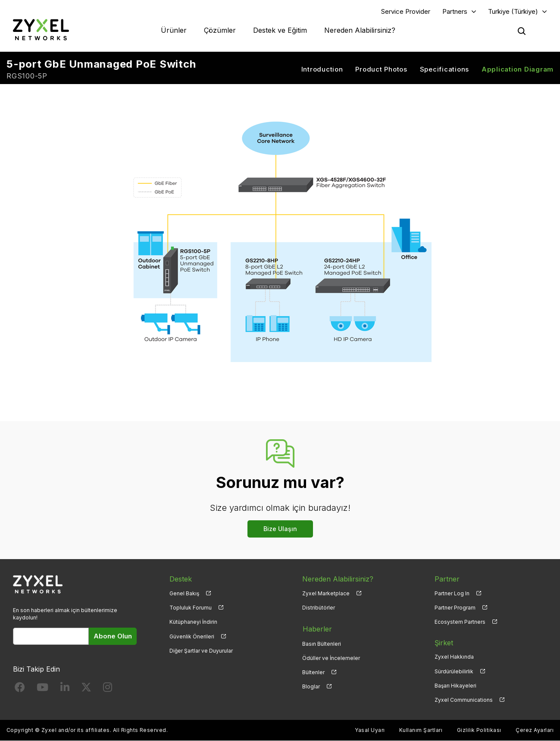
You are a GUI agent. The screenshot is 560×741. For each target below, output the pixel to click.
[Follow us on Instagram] (108, 689)
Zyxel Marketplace (326, 594)
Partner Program (455, 608)
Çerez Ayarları (535, 730)
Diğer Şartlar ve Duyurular (201, 651)
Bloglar (311, 686)
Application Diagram (518, 69)
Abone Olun (113, 636)
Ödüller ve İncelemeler (331, 657)
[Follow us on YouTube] (42, 689)
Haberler (317, 628)
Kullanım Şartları (421, 730)
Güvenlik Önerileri (192, 636)
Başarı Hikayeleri (455, 686)
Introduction (322, 69)
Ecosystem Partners (460, 622)
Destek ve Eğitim (280, 30)
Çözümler (220, 30)
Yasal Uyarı (370, 730)
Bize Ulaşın (280, 529)
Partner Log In (452, 594)
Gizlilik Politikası (479, 730)
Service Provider (406, 11)
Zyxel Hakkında (454, 657)
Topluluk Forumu (191, 608)
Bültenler (313, 671)
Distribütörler (319, 608)
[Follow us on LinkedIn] (65, 689)
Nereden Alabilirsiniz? (360, 30)
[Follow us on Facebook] (20, 689)
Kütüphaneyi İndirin (193, 622)
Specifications (445, 69)
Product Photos (381, 69)
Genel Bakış (184, 594)
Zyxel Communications (464, 700)
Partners (455, 11)
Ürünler (174, 30)
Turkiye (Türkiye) (513, 11)
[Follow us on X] (86, 689)
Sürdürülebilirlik (454, 671)
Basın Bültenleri (322, 643)
